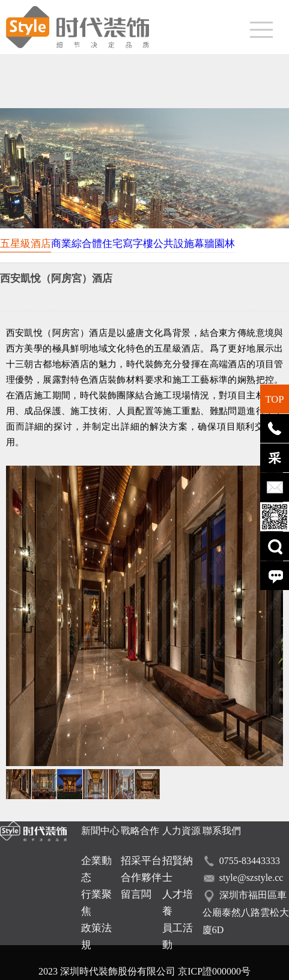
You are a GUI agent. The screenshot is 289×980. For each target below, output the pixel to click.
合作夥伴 (141, 878)
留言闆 (136, 894)
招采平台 (141, 861)
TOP (274, 399)
